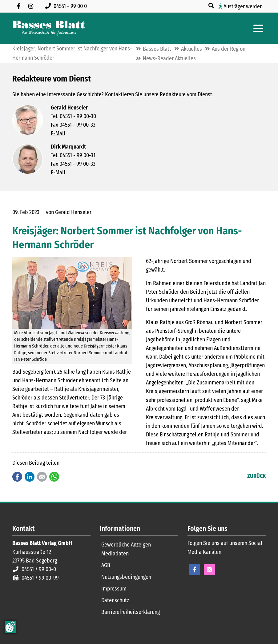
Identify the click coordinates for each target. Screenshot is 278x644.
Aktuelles (191, 49)
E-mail (42, 477)
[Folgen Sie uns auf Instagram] (31, 6)
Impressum (114, 589)
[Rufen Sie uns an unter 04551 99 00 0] (67, 6)
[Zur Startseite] (49, 28)
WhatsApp (54, 477)
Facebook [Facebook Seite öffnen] (195, 570)
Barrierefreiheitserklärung (131, 612)
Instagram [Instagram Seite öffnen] (209, 570)
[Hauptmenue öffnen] (258, 28)
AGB (106, 565)
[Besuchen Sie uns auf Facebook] (18, 6)
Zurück (256, 476)
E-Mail (58, 133)
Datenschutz (115, 600)
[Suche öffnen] (212, 6)
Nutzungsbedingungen (126, 577)
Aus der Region (229, 49)
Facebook (17, 477)
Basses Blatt (157, 49)
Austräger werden (243, 6)
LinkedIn (30, 477)
